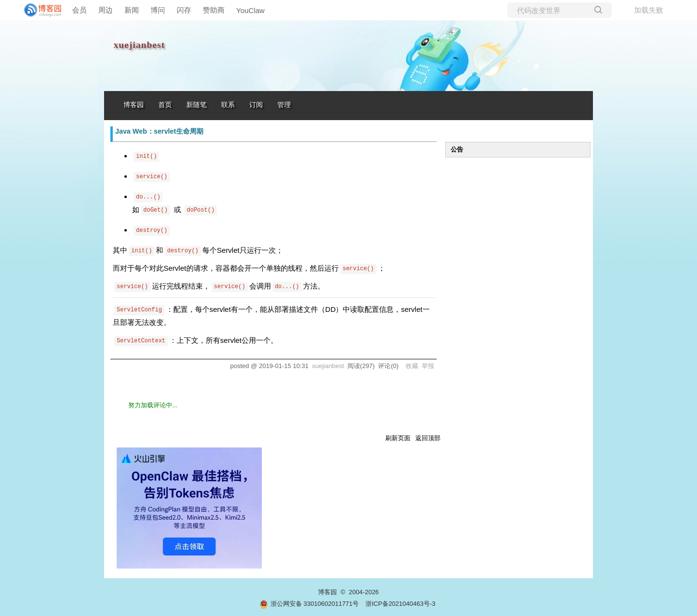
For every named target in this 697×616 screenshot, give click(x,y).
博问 (158, 10)
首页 (165, 105)
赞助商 (214, 10)
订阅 (256, 105)
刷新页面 (398, 438)
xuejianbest (139, 45)
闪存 (184, 10)
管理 (284, 105)
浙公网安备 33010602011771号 (309, 604)
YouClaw (250, 10)
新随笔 (197, 105)
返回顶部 (428, 438)
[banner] (39, 10)
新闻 (132, 10)
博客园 (134, 105)
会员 (79, 10)
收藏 (412, 366)
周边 (106, 10)
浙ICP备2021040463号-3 (401, 604)
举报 (428, 366)
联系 (228, 105)
